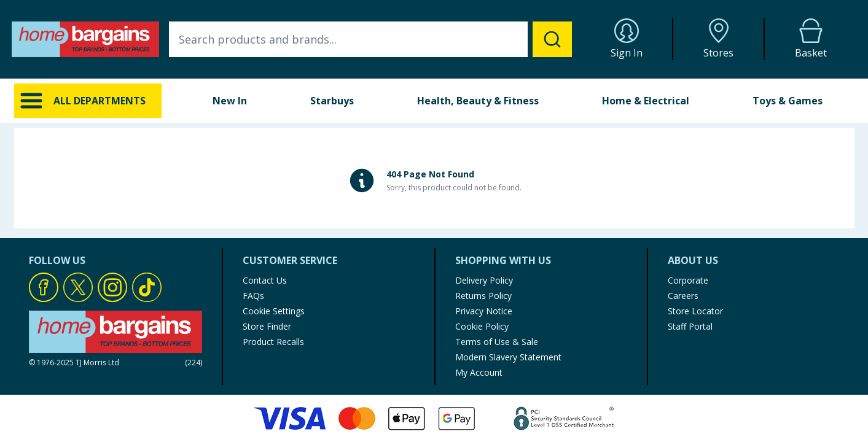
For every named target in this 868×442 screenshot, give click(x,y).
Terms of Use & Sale (497, 342)
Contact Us (265, 280)
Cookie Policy (482, 326)
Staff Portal (690, 326)
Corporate (688, 280)
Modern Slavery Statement (508, 357)
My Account (479, 372)
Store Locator (695, 311)
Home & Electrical (646, 101)
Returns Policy (483, 296)
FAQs (253, 296)
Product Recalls (273, 342)
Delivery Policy (484, 280)
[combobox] (370, 39)
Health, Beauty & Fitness (478, 101)
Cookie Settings (274, 311)
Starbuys (332, 101)
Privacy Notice (484, 311)
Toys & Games (788, 101)
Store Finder (267, 326)
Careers (683, 296)
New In (230, 101)
